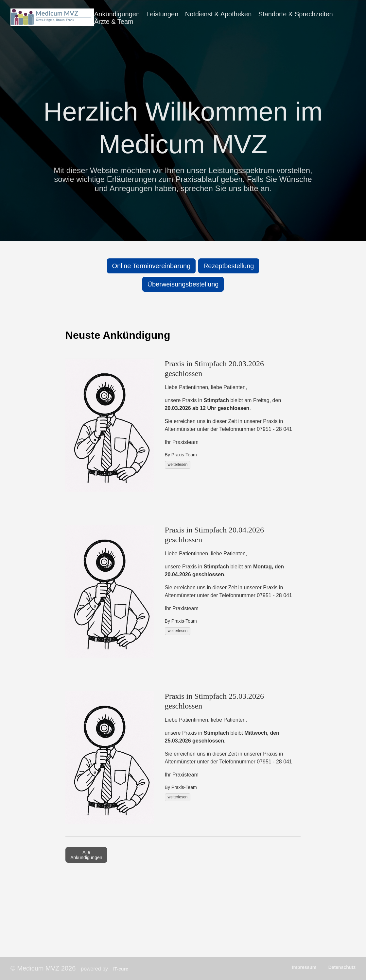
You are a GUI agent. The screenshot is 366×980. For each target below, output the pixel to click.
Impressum (304, 967)
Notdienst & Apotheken (218, 14)
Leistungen (162, 14)
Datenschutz (342, 967)
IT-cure (121, 969)
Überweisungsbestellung (183, 284)
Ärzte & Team (114, 22)
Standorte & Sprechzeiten (296, 14)
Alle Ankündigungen (86, 855)
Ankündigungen (117, 14)
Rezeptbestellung (229, 266)
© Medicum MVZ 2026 (43, 968)
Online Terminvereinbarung (151, 266)
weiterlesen (178, 465)
